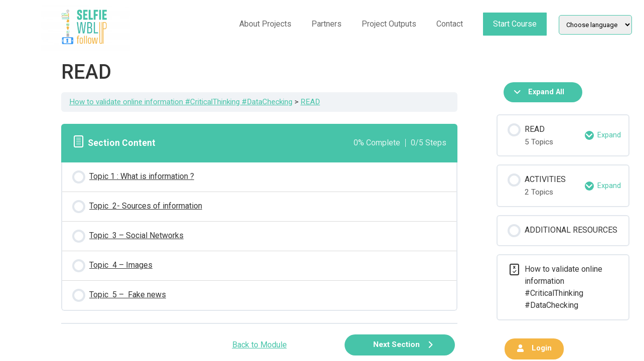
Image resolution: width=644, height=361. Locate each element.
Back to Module (260, 345)
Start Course (515, 24)
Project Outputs (389, 24)
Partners (327, 24)
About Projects (265, 24)
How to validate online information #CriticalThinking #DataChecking (181, 102)
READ (310, 102)
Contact (450, 24)
